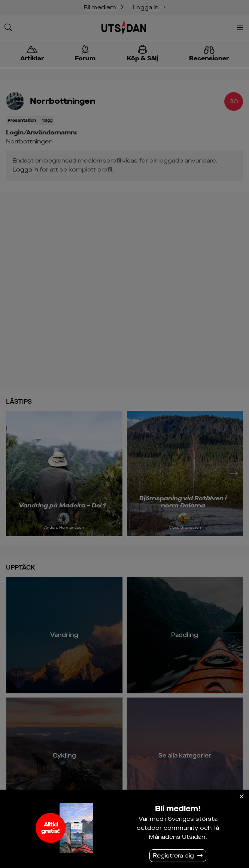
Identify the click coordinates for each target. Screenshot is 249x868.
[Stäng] (242, 796)
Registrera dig (173, 855)
